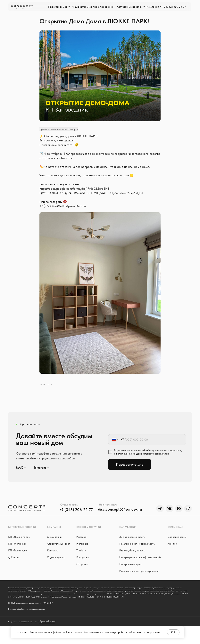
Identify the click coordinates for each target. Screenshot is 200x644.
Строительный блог (59, 548)
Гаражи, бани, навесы (132, 555)
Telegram (40, 472)
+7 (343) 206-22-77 (174, 7)
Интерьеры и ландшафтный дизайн (140, 562)
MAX (19, 472)
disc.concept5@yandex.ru (120, 514)
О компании (54, 542)
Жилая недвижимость (132, 542)
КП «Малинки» (17, 548)
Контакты (53, 555)
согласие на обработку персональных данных (154, 455)
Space (44, 639)
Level (52, 639)
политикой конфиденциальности (135, 458)
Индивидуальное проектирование (139, 576)
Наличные (82, 548)
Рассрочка (83, 562)
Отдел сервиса (56, 562)
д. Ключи (13, 562)
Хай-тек (172, 548)
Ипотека (81, 542)
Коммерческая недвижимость (137, 548)
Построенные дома (131, 569)
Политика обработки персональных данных (27, 618)
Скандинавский (177, 542)
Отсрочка (82, 569)
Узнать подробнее (148, 632)
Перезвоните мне (130, 469)
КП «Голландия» (18, 555)
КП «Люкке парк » (19, 542)
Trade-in (81, 555)
